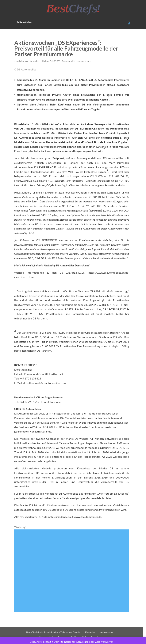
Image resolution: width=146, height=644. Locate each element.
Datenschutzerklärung (54, 628)
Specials (67, 61)
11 (84, 595)
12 (88, 595)
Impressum (108, 623)
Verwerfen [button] (109, 642)
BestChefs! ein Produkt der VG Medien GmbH (55, 623)
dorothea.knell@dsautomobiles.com (45, 378)
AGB (75, 628)
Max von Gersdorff (31, 61)
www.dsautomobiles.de (88, 508)
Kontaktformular (51, 397)
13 (91, 595)
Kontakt (91, 623)
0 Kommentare (83, 61)
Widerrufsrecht (92, 628)
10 (81, 595)
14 (94, 595)
